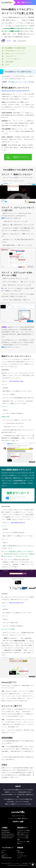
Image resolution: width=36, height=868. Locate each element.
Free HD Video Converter (8, 836)
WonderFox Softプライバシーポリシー (11, 863)
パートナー (20, 854)
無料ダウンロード (7, 218)
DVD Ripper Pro (6, 830)
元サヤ (9, 41)
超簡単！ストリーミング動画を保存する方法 (18, 792)
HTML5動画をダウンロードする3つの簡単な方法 (18, 799)
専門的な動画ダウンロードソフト (15, 51)
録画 (18, 840)
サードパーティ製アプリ (13, 59)
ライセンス (4, 854)
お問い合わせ (21, 852)
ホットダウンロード (22, 856)
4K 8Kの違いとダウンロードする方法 (18, 802)
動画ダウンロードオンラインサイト (16, 53)
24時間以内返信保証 (7, 858)
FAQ (3, 852)
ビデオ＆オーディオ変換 (23, 830)
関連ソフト (20, 843)
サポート (4, 850)
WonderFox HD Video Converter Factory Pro (16, 91)
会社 (18, 850)
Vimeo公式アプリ (11, 56)
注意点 (7, 64)
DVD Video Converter (7, 838)
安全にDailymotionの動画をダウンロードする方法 (18, 790)
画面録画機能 (9, 62)
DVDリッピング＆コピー (23, 832)
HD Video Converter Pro (8, 834)
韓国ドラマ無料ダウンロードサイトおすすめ (18, 804)
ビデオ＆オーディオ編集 (23, 841)
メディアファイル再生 (23, 836)
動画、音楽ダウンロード (23, 834)
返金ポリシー (5, 856)
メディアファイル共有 (23, 838)
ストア (19, 858)
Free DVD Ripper (6, 832)
